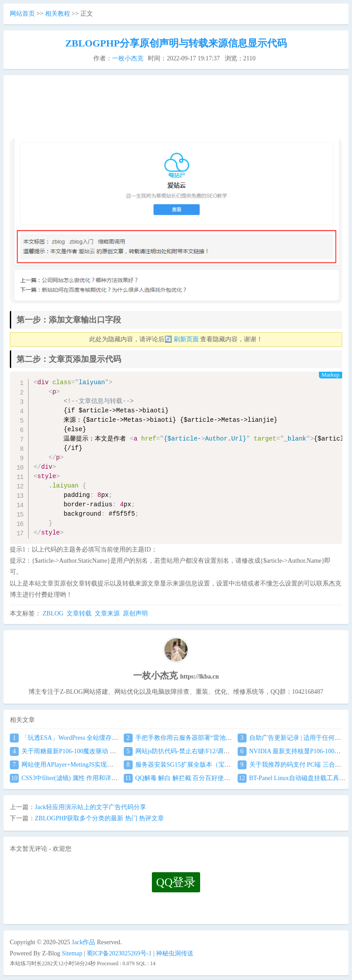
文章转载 (79, 613)
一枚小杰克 (128, 58)
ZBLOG (53, 613)
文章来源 (107, 613)
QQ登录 (176, 882)
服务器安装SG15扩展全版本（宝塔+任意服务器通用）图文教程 (217, 765)
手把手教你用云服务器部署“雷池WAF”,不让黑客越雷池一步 (212, 738)
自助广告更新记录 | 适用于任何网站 (293, 738)
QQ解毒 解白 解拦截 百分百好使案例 (180, 778)
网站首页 (22, 14)
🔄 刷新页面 (182, 339)
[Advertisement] (175, 110)
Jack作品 (84, 942)
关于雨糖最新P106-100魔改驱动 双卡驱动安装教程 (85, 751)
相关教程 (58, 14)
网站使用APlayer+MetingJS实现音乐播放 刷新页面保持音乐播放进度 (109, 765)
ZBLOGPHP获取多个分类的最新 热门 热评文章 (99, 818)
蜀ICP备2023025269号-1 (119, 953)
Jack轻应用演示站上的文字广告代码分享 (90, 807)
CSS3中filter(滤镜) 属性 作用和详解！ (67, 778)
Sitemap (72, 953)
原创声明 (135, 613)
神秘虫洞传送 (175, 953)
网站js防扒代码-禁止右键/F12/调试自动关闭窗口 (196, 751)
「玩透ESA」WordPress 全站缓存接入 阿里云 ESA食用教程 (96, 738)
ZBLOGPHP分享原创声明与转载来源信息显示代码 (176, 43)
